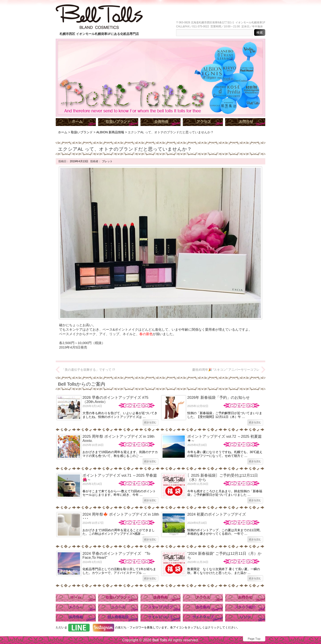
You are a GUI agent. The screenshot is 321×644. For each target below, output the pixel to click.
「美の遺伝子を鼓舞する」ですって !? (88, 370)
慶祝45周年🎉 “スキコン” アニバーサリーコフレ (226, 370)
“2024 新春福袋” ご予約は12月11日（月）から (224, 556)
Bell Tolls (160, 640)
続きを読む (150, 422)
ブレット (107, 161)
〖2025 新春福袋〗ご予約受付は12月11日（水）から (223, 477)
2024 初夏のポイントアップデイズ (217, 514)
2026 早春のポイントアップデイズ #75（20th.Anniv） (115, 400)
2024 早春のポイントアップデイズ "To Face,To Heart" (116, 556)
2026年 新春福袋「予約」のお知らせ (218, 398)
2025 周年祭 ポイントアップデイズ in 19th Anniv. (118, 438)
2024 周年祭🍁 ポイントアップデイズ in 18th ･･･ (121, 516)
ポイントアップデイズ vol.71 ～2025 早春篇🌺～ (120, 477)
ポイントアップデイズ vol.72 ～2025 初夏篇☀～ (224, 438)
